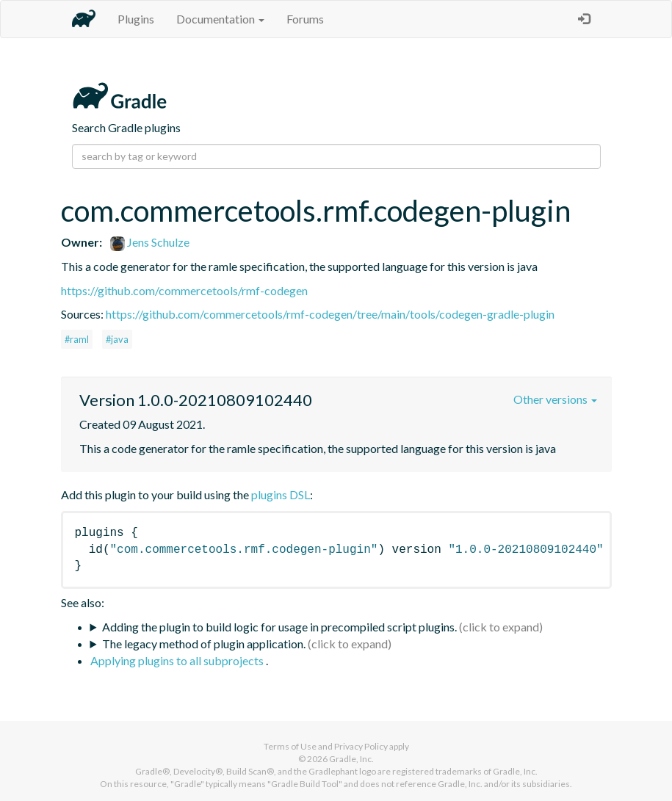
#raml (77, 339)
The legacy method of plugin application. (204, 644)
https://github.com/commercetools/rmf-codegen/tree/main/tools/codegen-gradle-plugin (330, 314)
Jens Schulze (150, 242)
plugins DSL (281, 494)
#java (117, 339)
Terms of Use (290, 746)
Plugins (136, 19)
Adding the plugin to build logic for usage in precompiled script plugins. (279, 627)
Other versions (555, 399)
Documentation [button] (220, 19)
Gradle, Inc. (351, 759)
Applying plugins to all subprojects (178, 660)
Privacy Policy (361, 746)
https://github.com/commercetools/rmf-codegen (184, 290)
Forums (305, 19)
